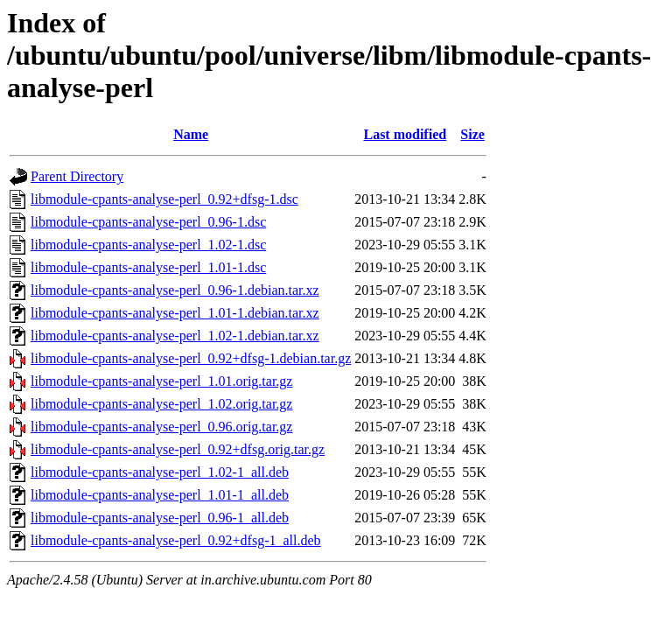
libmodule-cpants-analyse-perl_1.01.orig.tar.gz (161, 381)
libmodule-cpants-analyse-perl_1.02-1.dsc (148, 245)
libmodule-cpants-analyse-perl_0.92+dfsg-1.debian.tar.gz (191, 358)
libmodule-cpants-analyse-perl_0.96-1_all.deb (160, 518)
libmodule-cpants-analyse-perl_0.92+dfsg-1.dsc (164, 199)
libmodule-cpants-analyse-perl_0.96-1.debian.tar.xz (175, 290)
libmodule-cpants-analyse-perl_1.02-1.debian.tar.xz (175, 336)
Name (191, 134)
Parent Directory (77, 176)
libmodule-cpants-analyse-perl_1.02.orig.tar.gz (161, 404)
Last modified (405, 134)
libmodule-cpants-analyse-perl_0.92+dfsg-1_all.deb (176, 540)
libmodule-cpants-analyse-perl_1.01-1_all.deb (160, 495)
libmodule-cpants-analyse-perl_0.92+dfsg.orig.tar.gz (178, 449)
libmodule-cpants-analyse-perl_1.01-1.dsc (148, 267)
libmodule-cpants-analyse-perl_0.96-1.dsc (148, 222)
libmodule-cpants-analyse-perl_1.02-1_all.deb (160, 472)
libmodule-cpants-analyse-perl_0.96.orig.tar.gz (161, 427)
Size (472, 134)
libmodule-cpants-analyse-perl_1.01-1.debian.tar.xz (175, 313)
